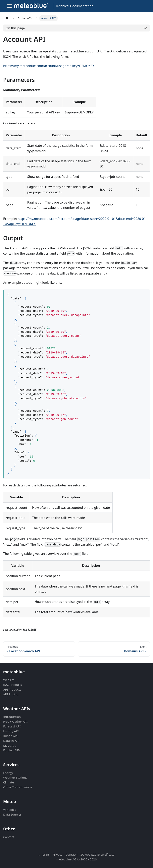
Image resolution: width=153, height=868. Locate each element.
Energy (8, 773)
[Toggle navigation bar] (9, 6)
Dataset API (11, 741)
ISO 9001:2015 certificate (97, 854)
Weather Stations (15, 777)
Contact (9, 837)
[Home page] (7, 18)
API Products (12, 689)
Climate (9, 782)
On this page (15, 28)
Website (9, 680)
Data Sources (12, 814)
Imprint (44, 854)
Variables (10, 810)
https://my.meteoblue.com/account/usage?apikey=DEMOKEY (49, 66)
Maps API (10, 745)
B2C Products (13, 685)
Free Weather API (15, 721)
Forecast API (12, 726)
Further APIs (12, 750)
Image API (10, 736)
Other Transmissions (18, 787)
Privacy (57, 854)
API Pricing (11, 694)
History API (11, 731)
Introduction (12, 717)
